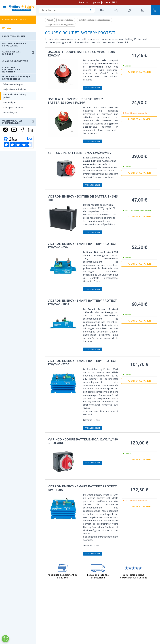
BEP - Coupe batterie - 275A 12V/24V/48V (80, 153)
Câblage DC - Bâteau (13, 108)
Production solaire (14, 36)
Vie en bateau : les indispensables (12, 122)
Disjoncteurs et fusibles (15, 89)
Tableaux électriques (13, 84)
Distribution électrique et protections (16, 78)
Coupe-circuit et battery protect (15, 96)
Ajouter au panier (139, 72)
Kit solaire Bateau (66, 20)
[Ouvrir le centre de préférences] (5, 639)
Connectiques (10, 102)
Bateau (7, 28)
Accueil (50, 20)
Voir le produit (93, 88)
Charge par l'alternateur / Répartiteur (11, 69)
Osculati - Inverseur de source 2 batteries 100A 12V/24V (75, 101)
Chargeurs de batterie (15, 61)
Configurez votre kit (14, 20)
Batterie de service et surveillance (15, 44)
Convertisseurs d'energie (12, 53)
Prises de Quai (10, 113)
